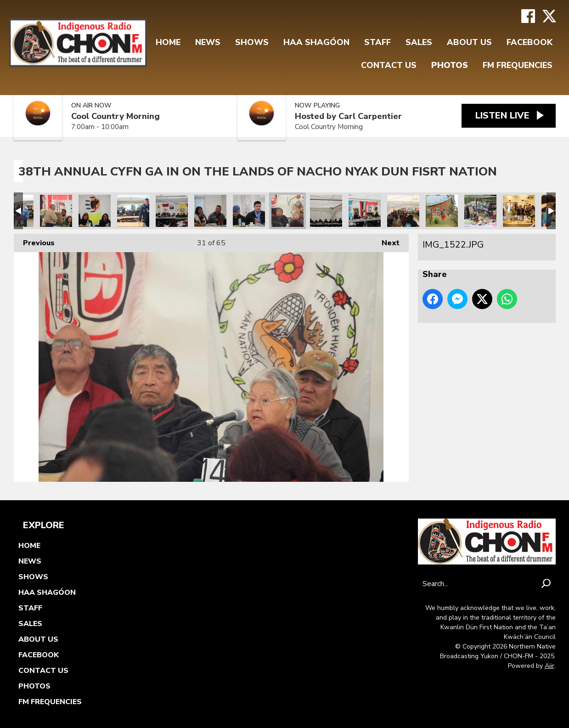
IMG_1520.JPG (326, 211)
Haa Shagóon (316, 42)
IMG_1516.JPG (365, 211)
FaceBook (530, 42)
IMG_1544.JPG (56, 211)
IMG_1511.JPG (442, 211)
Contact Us (389, 65)
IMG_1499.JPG (480, 211)
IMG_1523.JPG (249, 211)
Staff (377, 42)
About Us (469, 42)
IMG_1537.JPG (133, 211)
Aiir (549, 666)
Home (168, 42)
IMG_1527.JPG (172, 211)
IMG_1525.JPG (210, 211)
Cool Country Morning (115, 116)
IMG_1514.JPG (403, 211)
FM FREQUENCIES (518, 65)
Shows (252, 42)
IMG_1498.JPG (519, 211)
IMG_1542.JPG (95, 211)
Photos (450, 65)
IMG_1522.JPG (287, 211)
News (208, 42)
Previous (34, 241)
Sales (419, 42)
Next (386, 241)
